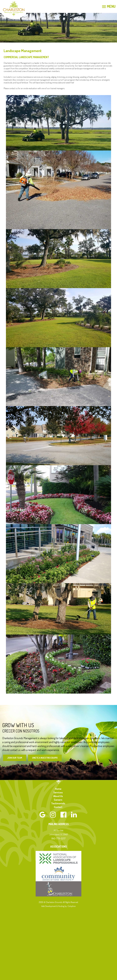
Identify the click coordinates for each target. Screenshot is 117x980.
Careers (58, 800)
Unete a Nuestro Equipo (45, 758)
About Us (58, 796)
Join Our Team (15, 758)
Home (58, 789)
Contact (58, 807)
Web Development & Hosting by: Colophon (58, 906)
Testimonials (58, 803)
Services (58, 792)
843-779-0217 (58, 838)
